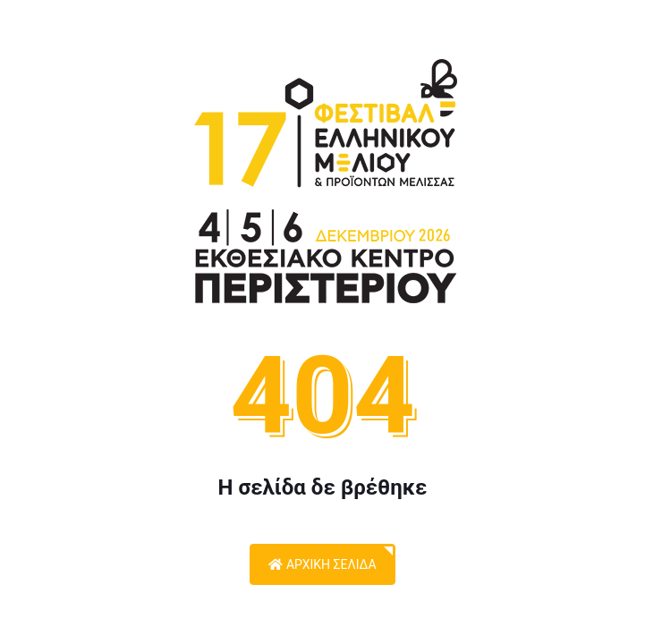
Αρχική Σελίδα (322, 564)
